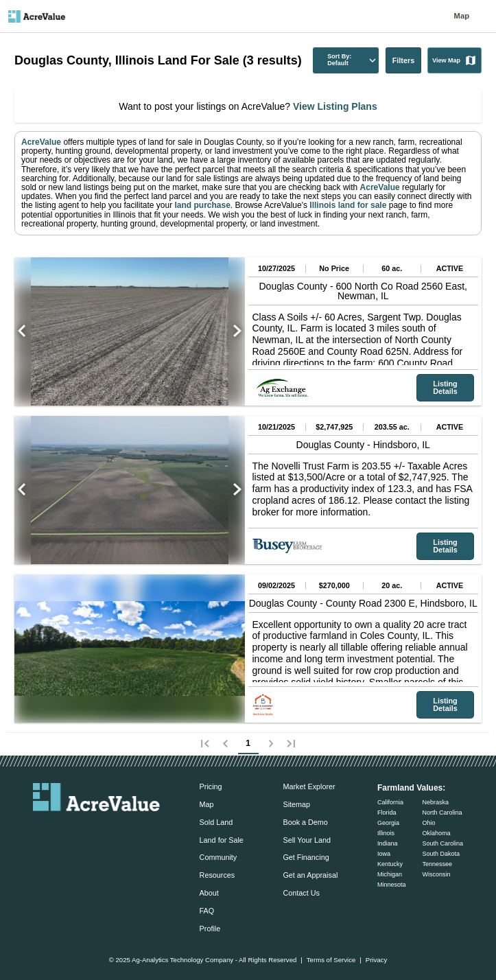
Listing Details (445, 387)
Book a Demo (305, 822)
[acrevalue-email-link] (41, 830)
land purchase (202, 205)
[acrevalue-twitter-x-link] (97, 830)
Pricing (211, 786)
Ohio (428, 823)
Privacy (376, 960)
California (390, 802)
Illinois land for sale (347, 205)
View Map (454, 60)
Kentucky (390, 864)
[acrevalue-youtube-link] (152, 830)
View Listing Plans (334, 106)
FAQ (207, 911)
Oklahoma (436, 833)
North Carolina (442, 813)
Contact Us (301, 893)
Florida (387, 813)
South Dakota (441, 854)
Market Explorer (309, 786)
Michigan (390, 874)
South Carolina (442, 843)
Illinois (386, 833)
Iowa (384, 854)
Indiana (388, 843)
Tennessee (437, 864)
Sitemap (296, 804)
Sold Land (216, 822)
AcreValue (41, 142)
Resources (217, 875)
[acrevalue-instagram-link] (123, 830)
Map (462, 16)
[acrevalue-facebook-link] (69, 830)
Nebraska (435, 802)
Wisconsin (436, 874)
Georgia (388, 823)
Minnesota (392, 885)
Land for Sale (222, 840)
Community (219, 857)
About (209, 893)
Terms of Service (331, 960)
